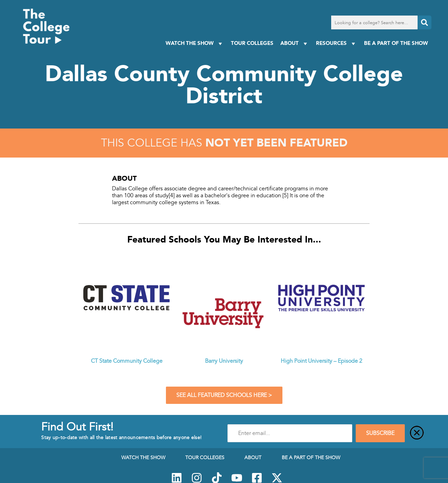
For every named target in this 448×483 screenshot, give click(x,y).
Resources (337, 43)
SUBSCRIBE (380, 433)
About (295, 43)
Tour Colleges (252, 43)
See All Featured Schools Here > (224, 395)
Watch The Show (195, 43)
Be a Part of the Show (396, 43)
